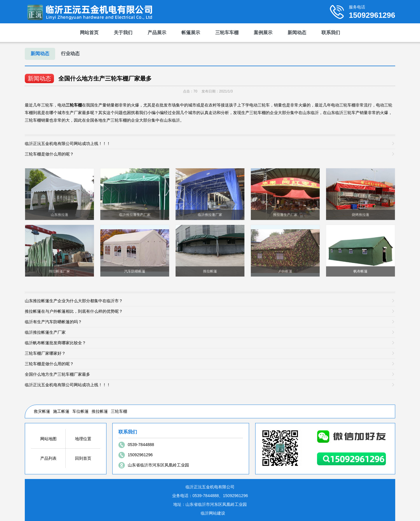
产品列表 (48, 458)
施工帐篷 (61, 411)
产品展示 (157, 33)
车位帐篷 (80, 411)
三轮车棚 (119, 411)
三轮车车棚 (227, 33)
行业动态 (70, 54)
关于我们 (123, 33)
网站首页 (89, 33)
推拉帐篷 (100, 411)
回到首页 (83, 458)
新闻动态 (297, 33)
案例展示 (263, 33)
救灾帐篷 (42, 411)
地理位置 (83, 439)
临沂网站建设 (213, 513)
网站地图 (48, 439)
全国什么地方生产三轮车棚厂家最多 (105, 78)
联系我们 (331, 33)
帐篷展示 (191, 33)
